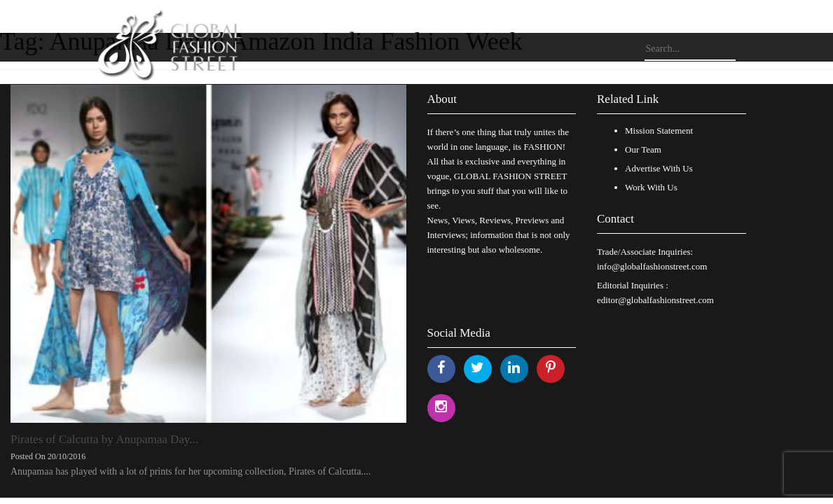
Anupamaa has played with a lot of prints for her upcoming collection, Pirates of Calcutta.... (191, 471)
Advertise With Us (659, 168)
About (442, 99)
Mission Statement (659, 131)
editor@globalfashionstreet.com (655, 300)
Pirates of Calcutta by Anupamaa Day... (104, 439)
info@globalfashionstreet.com (652, 266)
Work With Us (651, 187)
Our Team (643, 149)
